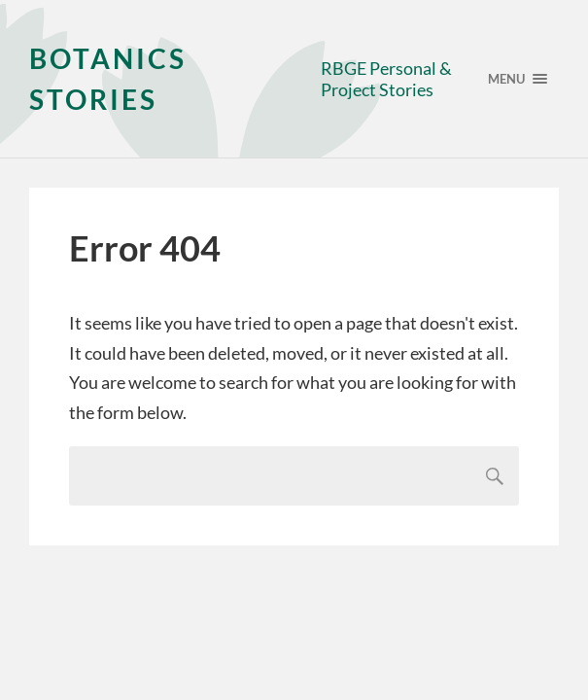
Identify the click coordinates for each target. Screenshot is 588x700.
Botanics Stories (108, 79)
